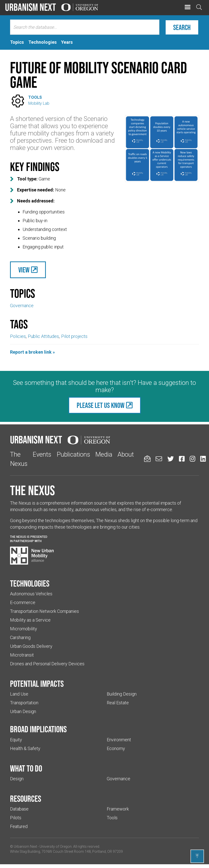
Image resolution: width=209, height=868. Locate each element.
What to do (26, 768)
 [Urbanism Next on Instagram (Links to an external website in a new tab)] (192, 459)
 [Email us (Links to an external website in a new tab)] (159, 459)
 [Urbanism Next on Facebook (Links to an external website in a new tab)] (182, 459)
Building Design (122, 694)
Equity (16, 740)
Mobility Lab (39, 103)
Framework (118, 809)
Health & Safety (25, 748)
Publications (73, 454)
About (126, 454)
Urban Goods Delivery (31, 646)
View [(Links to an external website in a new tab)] (24, 270)
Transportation (24, 703)
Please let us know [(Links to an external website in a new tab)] (101, 405)
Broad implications (38, 729)
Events (42, 454)
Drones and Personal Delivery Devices (47, 664)
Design (17, 779)
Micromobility (24, 629)
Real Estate (118, 703)
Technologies (30, 583)
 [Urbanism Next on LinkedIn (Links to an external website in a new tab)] (203, 459)
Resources (26, 799)
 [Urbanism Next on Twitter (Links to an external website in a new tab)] (171, 459)
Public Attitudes (43, 336)
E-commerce (23, 602)
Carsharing (20, 637)
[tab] (17, 42)
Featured (19, 826)
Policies (18, 336)
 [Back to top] (197, 856)
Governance (22, 306)
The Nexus (32, 490)
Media (104, 454)
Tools (35, 97)
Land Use (19, 694)
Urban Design (23, 711)
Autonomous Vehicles (31, 594)
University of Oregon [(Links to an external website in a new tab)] (56, 847)
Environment (119, 740)
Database (19, 809)
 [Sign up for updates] (147, 459)
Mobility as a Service (30, 620)
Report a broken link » (32, 352)
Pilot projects (74, 336)
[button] (188, 7)
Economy (116, 748)
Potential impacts (37, 684)
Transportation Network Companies (44, 611)
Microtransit (22, 655)
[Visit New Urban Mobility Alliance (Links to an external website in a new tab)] (32, 556)
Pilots (16, 818)
